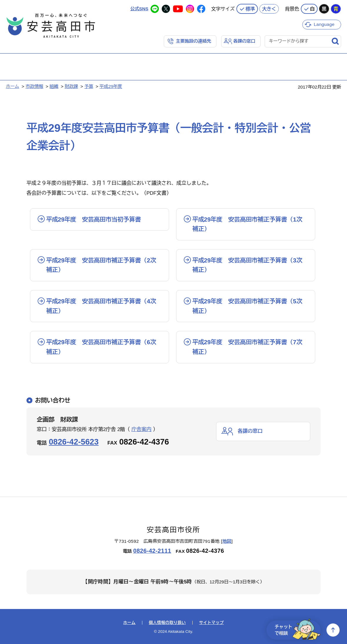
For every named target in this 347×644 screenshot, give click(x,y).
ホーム (12, 86)
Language (324, 24)
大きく (269, 9)
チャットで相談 (298, 630)
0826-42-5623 (74, 442)
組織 (54, 86)
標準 (250, 9)
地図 (227, 541)
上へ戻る (333, 630)
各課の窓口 (244, 41)
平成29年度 (111, 86)
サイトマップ (211, 623)
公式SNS (139, 9)
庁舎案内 (141, 429)
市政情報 (34, 86)
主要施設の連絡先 (193, 41)
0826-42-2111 (152, 551)
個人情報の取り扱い (167, 623)
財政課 (71, 86)
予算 (89, 86)
